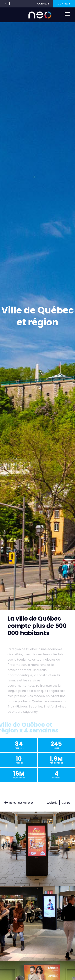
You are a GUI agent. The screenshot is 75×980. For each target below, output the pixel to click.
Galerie (52, 803)
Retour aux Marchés (21, 803)
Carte (66, 803)
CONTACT (64, 4)
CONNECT (43, 4)
